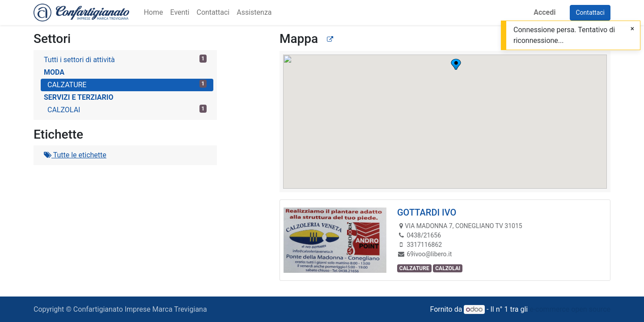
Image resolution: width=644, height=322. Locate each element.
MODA (54, 72)
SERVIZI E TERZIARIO (78, 97)
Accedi (544, 12)
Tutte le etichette (75, 155)
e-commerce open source (570, 309)
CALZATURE (127, 84)
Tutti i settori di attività (125, 59)
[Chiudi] (632, 29)
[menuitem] (153, 13)
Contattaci (590, 13)
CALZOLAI (127, 109)
